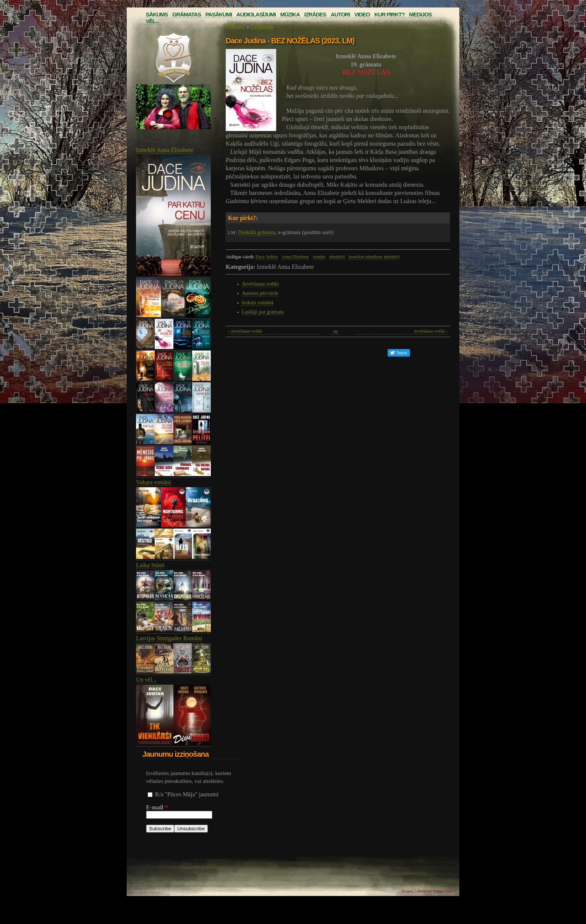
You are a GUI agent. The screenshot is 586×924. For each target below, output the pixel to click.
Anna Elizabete (295, 257)
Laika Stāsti (150, 565)
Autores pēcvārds (260, 293)
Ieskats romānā (257, 303)
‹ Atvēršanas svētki (245, 331)
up (336, 331)
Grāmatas (186, 14)
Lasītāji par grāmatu (263, 312)
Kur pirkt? (390, 14)
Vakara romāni (154, 482)
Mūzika (290, 14)
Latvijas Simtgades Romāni (169, 638)
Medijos (421, 14)
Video (362, 14)
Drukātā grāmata (256, 232)
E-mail (157, 807)
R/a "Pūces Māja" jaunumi (187, 794)
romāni (319, 257)
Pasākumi (218, 14)
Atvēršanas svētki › (431, 331)
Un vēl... (146, 680)
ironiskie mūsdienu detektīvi (374, 257)
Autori (340, 14)
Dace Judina (267, 257)
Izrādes (315, 14)
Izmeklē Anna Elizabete (165, 150)
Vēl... (152, 21)
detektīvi (337, 257)
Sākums (157, 14)
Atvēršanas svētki (260, 284)
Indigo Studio (444, 891)
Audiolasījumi (256, 14)
